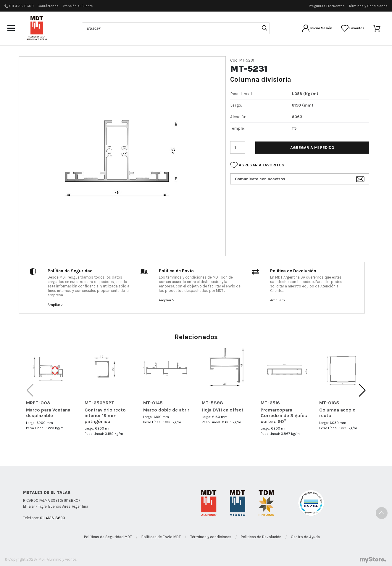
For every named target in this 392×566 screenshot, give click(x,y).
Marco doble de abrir (166, 410)
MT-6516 (270, 403)
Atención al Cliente (78, 6)
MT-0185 (329, 403)
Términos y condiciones (211, 537)
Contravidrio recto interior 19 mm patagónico (105, 415)
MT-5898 (212, 403)
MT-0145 (153, 403)
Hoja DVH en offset (223, 410)
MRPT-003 (38, 403)
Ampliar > (55, 305)
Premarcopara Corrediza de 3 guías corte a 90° (284, 415)
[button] (362, 390)
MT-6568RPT (99, 403)
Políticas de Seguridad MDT (108, 537)
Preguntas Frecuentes (327, 6)
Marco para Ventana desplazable (48, 413)
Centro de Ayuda (305, 537)
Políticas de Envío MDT (161, 537)
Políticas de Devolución (261, 537)
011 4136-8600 (21, 6)
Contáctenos (48, 6)
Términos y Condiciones (368, 6)
